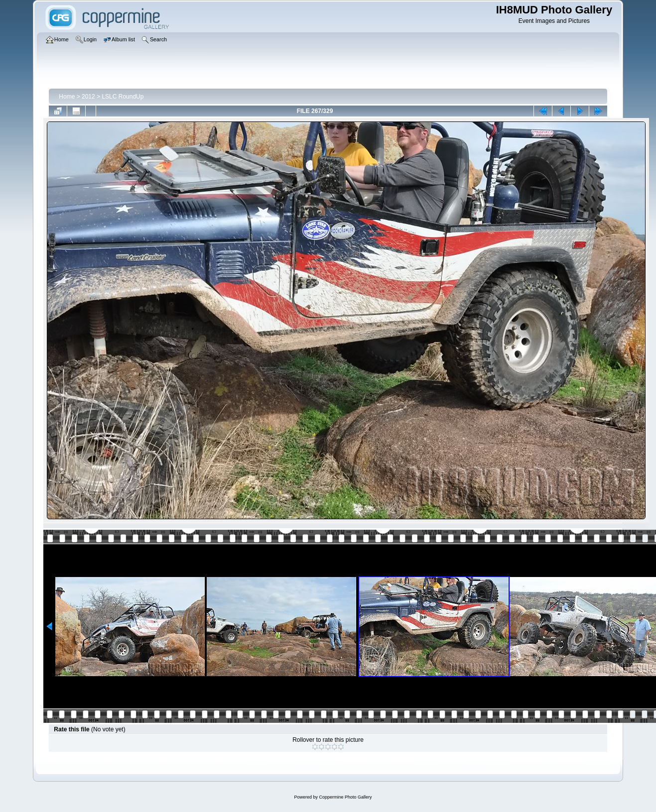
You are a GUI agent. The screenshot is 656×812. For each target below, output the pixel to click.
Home (67, 97)
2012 (88, 97)
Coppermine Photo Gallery (345, 797)
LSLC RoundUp (123, 97)
